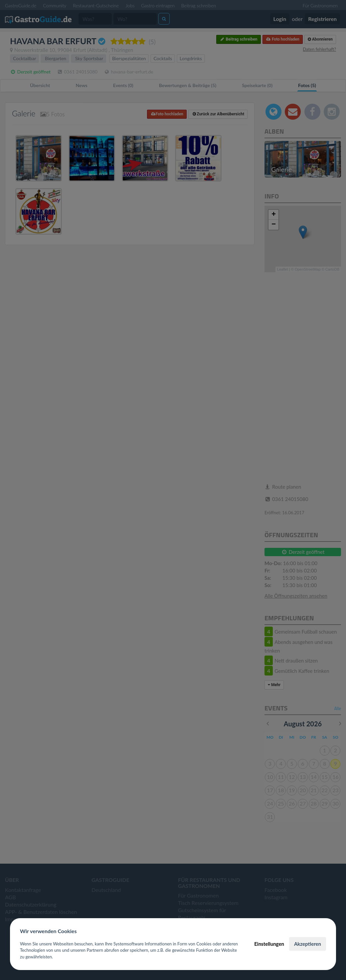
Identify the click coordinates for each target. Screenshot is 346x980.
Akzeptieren (308, 944)
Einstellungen (269, 944)
